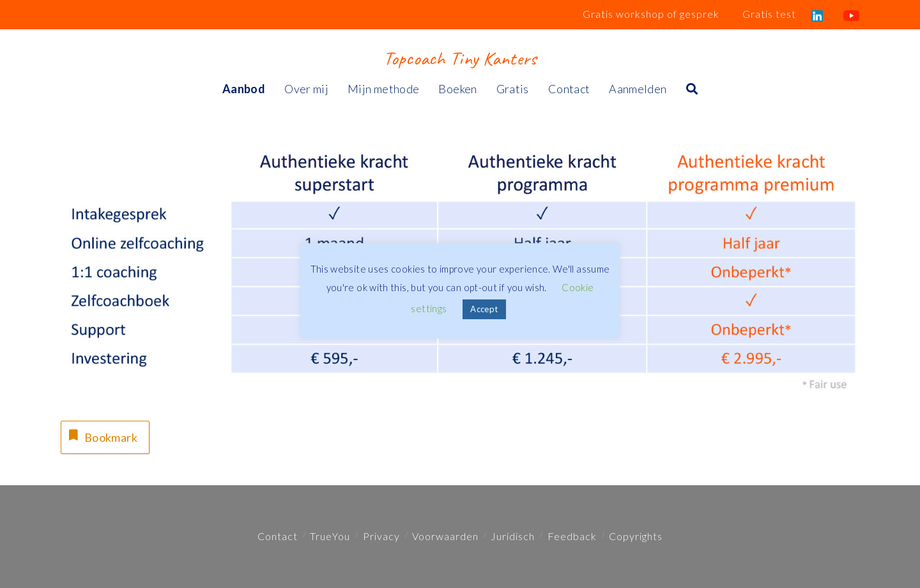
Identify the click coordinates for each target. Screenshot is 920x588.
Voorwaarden (445, 536)
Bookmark (102, 436)
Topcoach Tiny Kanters (460, 58)
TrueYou (330, 536)
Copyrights (636, 536)
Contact (278, 536)
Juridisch (513, 536)
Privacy (381, 536)
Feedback (572, 536)
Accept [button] (484, 309)
